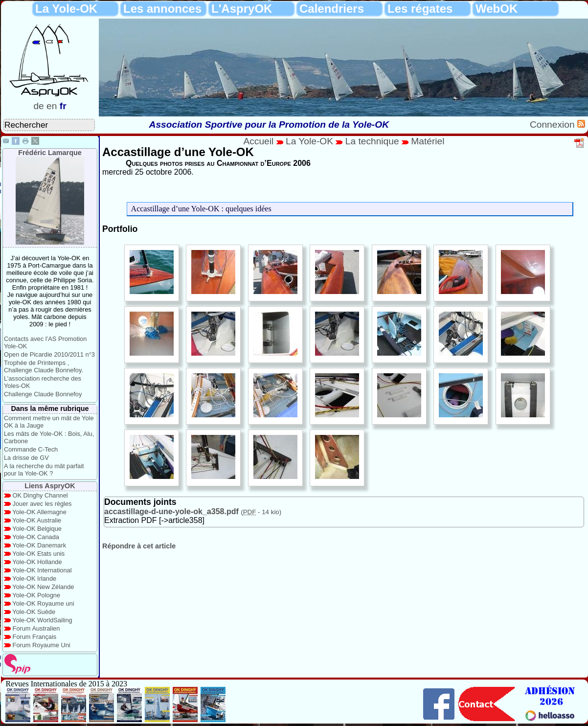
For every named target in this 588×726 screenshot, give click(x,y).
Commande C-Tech (31, 449)
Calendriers (332, 9)
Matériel (428, 141)
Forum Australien (36, 628)
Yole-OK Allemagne (39, 512)
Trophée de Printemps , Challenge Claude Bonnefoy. (44, 366)
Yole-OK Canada (36, 537)
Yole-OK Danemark (39, 545)
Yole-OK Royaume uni (43, 603)
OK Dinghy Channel (40, 495)
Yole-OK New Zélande (43, 587)
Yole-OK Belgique (37, 529)
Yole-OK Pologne (36, 595)
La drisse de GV (26, 458)
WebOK (497, 9)
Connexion (554, 125)
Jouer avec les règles (42, 504)
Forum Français (35, 637)
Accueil (258, 141)
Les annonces (162, 9)
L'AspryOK (242, 9)
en (52, 106)
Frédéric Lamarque (50, 153)
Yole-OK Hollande (37, 562)
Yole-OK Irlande (34, 579)
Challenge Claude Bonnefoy (43, 394)
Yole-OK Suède (34, 612)
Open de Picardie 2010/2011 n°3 (49, 354)
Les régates (420, 9)
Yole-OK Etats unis (38, 554)
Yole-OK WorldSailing (42, 620)
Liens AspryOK (50, 486)
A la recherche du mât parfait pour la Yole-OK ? (44, 470)
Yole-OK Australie (37, 520)
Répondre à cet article (139, 546)
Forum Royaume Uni (42, 645)
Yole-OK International (42, 570)
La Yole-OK (66, 9)
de (38, 106)
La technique (373, 141)
